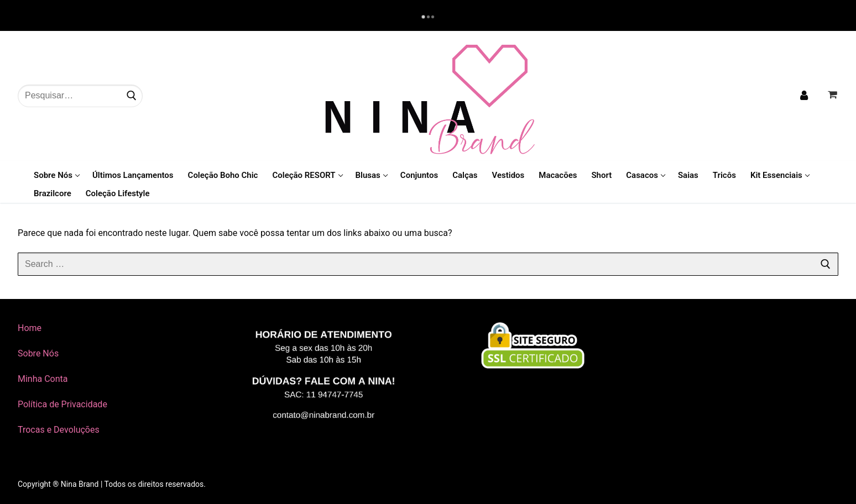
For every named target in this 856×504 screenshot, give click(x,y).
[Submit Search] (132, 96)
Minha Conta (43, 379)
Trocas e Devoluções (59, 430)
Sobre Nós (38, 353)
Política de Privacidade (62, 404)
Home (30, 328)
